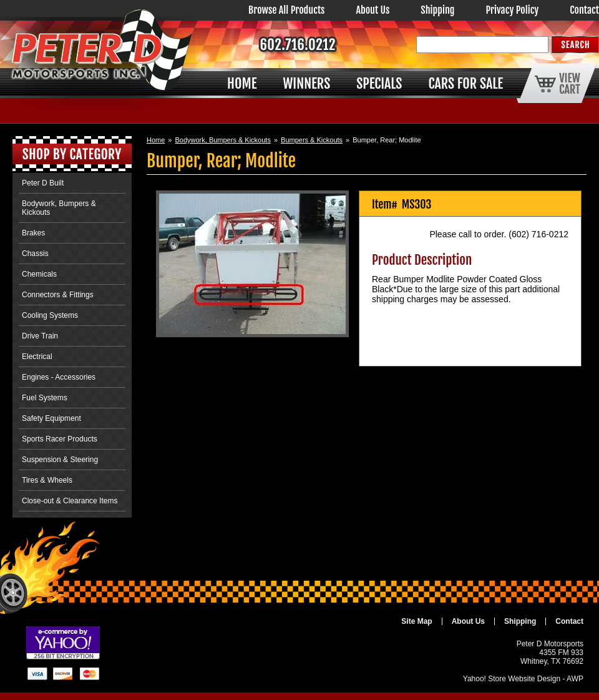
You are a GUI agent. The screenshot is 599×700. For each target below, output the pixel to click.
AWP (575, 679)
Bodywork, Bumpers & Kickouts (222, 140)
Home (156, 140)
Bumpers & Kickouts (312, 140)
